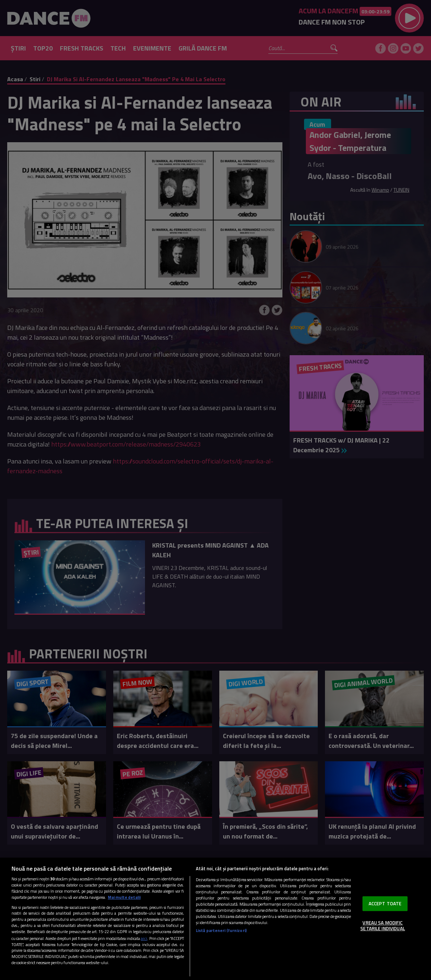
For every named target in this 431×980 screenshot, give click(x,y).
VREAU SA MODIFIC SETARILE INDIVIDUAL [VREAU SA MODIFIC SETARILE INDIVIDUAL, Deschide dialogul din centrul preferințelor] (382, 925)
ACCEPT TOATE (385, 903)
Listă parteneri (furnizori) (221, 930)
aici (144, 938)
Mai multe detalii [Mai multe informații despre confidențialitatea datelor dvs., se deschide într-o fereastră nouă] (124, 897)
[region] (215, 919)
